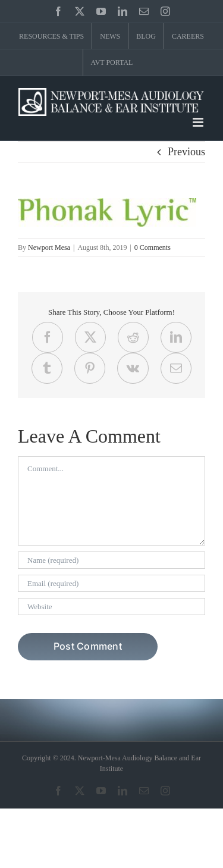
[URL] (111, 607)
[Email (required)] (111, 583)
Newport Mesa (49, 247)
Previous (186, 152)
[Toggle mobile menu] (199, 122)
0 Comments (153, 247)
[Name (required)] (111, 560)
